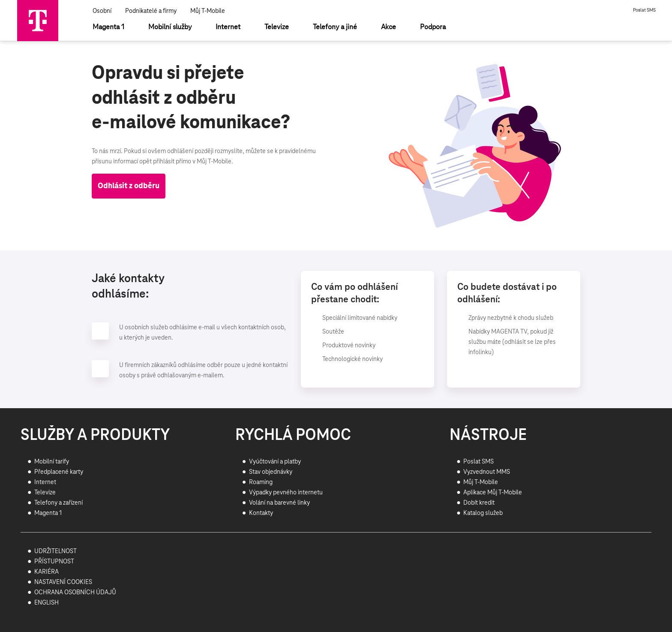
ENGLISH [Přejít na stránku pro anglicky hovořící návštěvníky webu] (46, 603)
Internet (45, 482)
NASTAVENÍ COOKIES (63, 582)
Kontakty (261, 513)
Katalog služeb (483, 513)
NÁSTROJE (488, 436)
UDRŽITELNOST (55, 551)
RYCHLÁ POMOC (293, 436)
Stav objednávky (271, 472)
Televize (45, 493)
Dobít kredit (479, 503)
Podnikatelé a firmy (151, 11)
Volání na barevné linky (279, 503)
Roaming (261, 482)
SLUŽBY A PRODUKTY (95, 436)
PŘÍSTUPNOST (54, 562)
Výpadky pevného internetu (286, 493)
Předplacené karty (59, 472)
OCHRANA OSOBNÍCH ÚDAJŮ (75, 593)
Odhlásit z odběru (129, 186)
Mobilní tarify (52, 462)
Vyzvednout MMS (487, 472)
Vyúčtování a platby (275, 462)
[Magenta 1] (108, 27)
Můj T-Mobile (208, 11)
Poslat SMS (644, 10)
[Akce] (388, 27)
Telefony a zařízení (58, 503)
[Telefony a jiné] (335, 27)
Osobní (102, 11)
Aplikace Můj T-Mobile (493, 493)
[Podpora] (433, 27)
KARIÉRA (46, 572)
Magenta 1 (48, 513)
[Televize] (277, 27)
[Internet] (228, 27)
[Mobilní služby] (170, 27)
